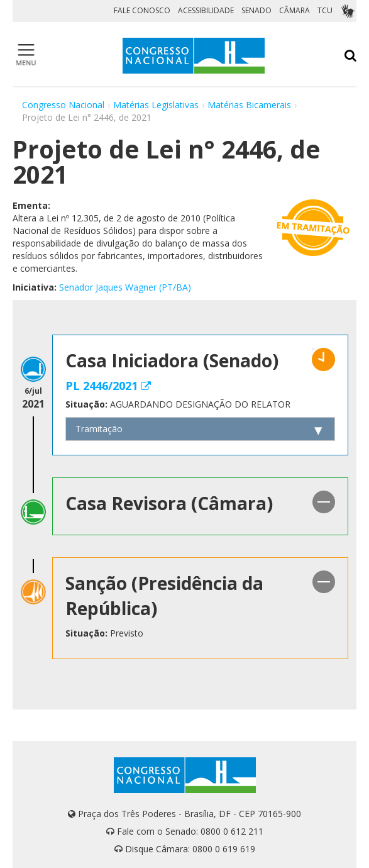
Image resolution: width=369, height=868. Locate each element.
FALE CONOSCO (142, 10)
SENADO (256, 10)
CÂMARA (295, 10)
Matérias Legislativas (156, 105)
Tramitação (99, 429)
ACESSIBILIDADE (206, 10)
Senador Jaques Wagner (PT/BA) (125, 287)
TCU (325, 10)
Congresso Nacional (63, 105)
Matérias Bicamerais (249, 105)
